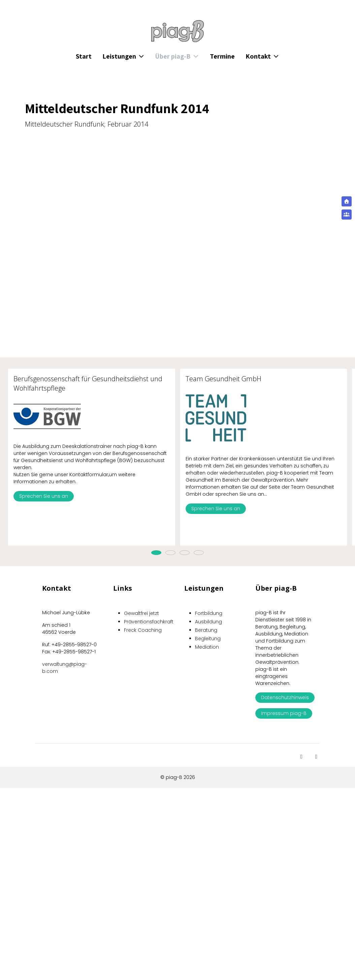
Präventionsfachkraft (149, 622)
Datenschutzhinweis (285, 697)
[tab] (156, 553)
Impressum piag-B (284, 713)
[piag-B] (177, 31)
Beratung (206, 630)
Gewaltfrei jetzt (141, 613)
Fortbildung (209, 613)
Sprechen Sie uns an (44, 496)
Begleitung (208, 639)
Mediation (207, 647)
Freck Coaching (143, 630)
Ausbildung (208, 622)
